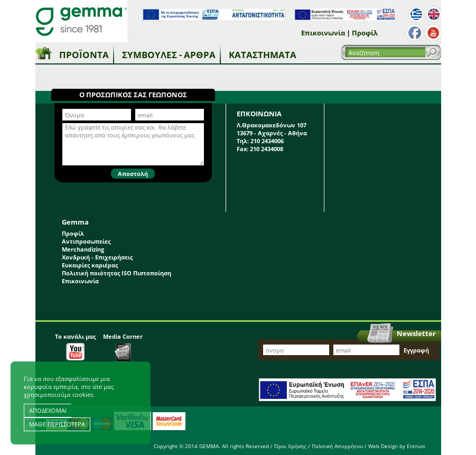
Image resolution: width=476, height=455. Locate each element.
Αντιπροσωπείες (86, 241)
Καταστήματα (263, 55)
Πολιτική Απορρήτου (337, 446)
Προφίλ (365, 33)
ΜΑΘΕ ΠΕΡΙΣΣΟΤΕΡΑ (57, 424)
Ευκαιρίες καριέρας (90, 265)
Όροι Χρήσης (290, 446)
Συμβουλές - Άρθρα (169, 55)
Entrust (416, 446)
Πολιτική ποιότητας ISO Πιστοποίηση (116, 273)
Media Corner (123, 347)
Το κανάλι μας (75, 346)
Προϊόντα (84, 55)
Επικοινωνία (323, 33)
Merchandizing (83, 249)
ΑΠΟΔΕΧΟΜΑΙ (48, 410)
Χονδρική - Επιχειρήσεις (97, 257)
